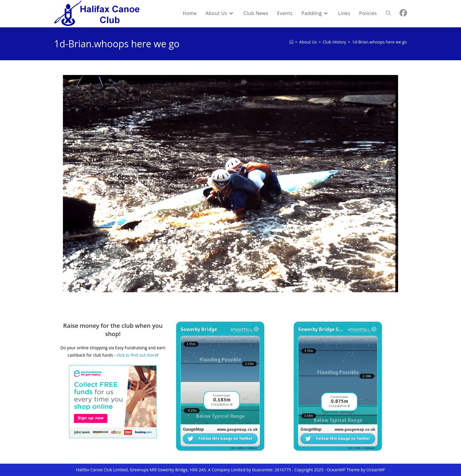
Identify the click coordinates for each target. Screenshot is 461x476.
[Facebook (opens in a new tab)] (403, 13)
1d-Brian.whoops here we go (379, 42)
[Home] (291, 42)
